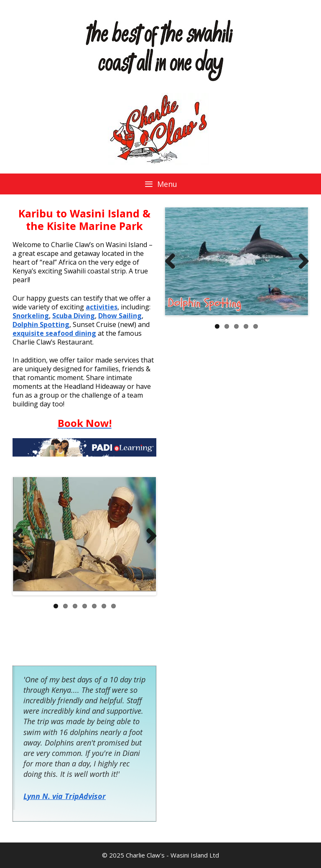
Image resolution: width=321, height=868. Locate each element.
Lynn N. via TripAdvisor (65, 796)
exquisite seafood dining (54, 333)
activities (102, 307)
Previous (173, 261)
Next (300, 261)
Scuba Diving (74, 316)
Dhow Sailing (120, 316)
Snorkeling (31, 316)
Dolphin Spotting (41, 324)
